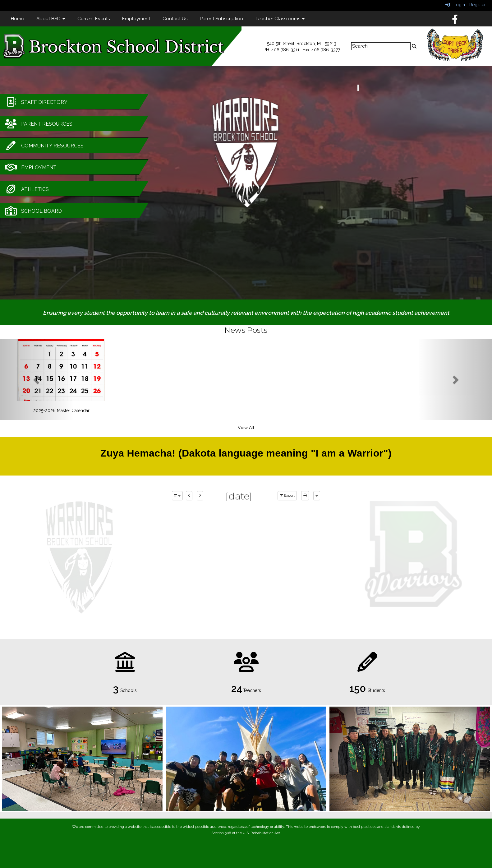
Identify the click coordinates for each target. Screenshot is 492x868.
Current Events (94, 19)
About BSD (51, 19)
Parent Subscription (221, 19)
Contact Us (175, 19)
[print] (305, 496)
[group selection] (177, 496)
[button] (37, 379)
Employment (136, 19)
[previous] (189, 496)
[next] (200, 496)
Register (478, 5)
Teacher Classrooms (280, 19)
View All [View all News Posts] (246, 428)
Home (17, 19)
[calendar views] (317, 496)
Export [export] (287, 496)
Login (455, 5)
